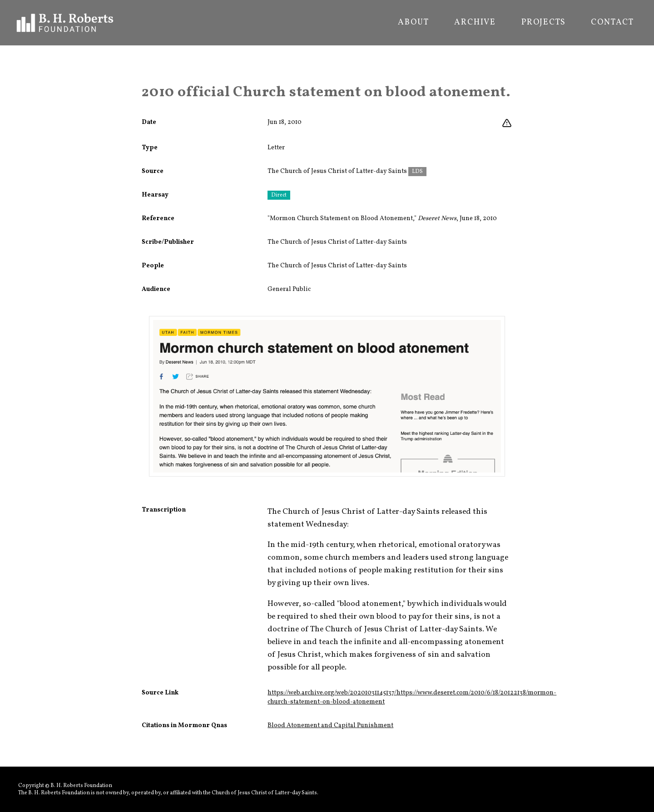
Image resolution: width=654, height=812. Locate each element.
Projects (543, 23)
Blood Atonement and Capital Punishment (330, 726)
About (413, 23)
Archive (475, 23)
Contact (612, 23)
